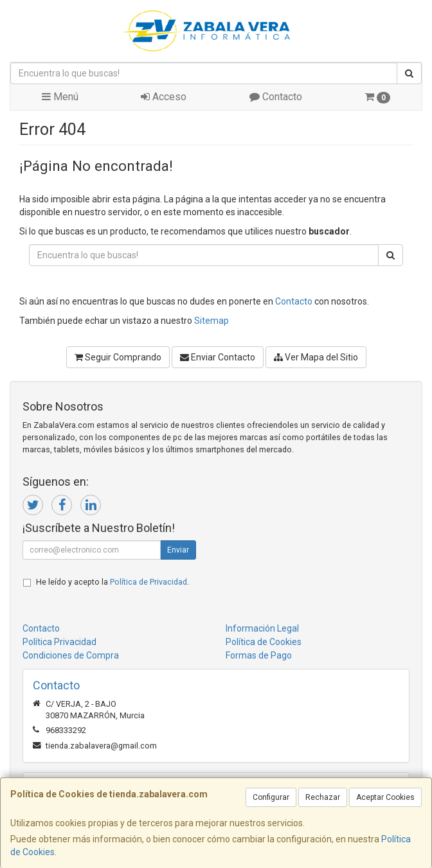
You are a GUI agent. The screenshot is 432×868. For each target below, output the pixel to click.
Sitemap (212, 321)
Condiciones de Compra (71, 655)
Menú (60, 97)
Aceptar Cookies (385, 797)
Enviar (178, 550)
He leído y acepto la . (113, 582)
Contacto (276, 97)
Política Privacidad (59, 642)
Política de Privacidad (148, 582)
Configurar (271, 797)
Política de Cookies (264, 642)
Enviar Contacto (218, 357)
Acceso (164, 97)
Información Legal (262, 628)
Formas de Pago (259, 655)
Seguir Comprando (118, 357)
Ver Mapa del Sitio (316, 357)
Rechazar (323, 797)
